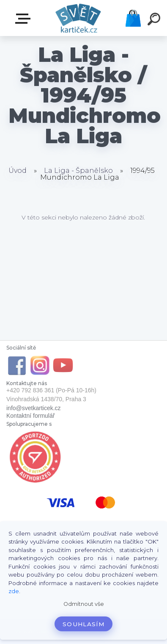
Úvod (18, 171)
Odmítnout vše (84, 604)
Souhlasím (83, 624)
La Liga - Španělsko (78, 171)
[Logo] (78, 18)
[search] (155, 20)
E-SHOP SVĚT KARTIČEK (25, 19)
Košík (133, 18)
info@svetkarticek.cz (34, 408)
